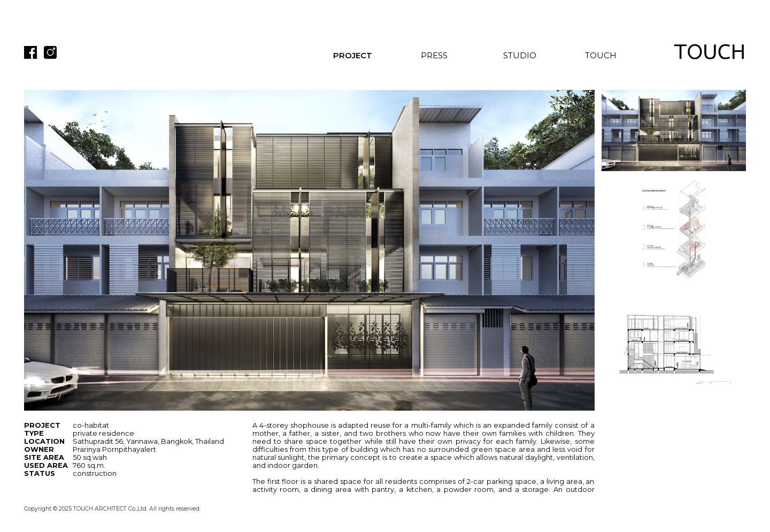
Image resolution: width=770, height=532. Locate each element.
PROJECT (353, 55)
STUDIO (520, 55)
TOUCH (601, 55)
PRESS (434, 55)
